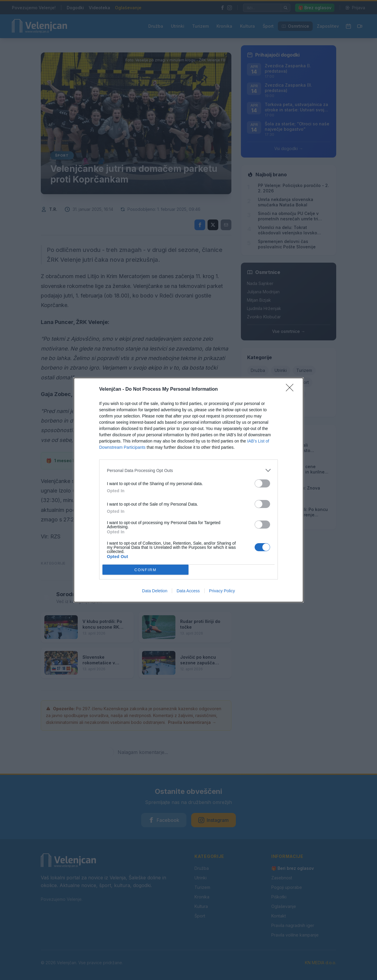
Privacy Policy (222, 591)
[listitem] (188, 470)
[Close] (292, 389)
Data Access (188, 591)
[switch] (262, 483)
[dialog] (188, 490)
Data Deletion (155, 591)
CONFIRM (145, 570)
